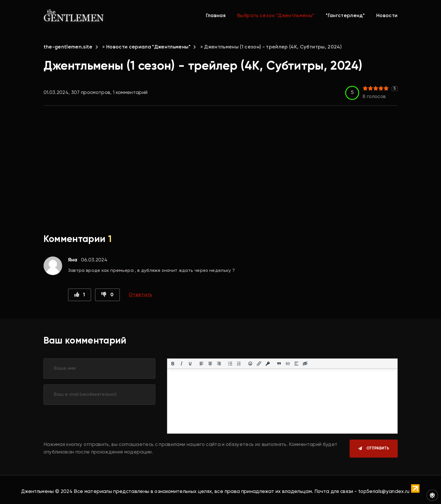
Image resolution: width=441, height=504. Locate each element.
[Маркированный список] (230, 364)
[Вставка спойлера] (296, 364)
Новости (387, 16)
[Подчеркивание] (190, 364)
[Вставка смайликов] (250, 364)
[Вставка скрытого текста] (305, 364)
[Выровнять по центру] (210, 364)
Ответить (141, 295)
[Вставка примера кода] (288, 364)
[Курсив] (181, 364)
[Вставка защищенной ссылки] (268, 364)
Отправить (378, 448)
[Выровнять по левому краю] (201, 364)
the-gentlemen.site (68, 47)
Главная (216, 16)
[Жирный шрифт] (173, 364)
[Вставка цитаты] (279, 364)
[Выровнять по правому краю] (219, 364)
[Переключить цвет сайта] (432, 495)
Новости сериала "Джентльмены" (148, 47)
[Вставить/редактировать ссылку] (259, 364)
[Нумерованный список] (239, 364)
